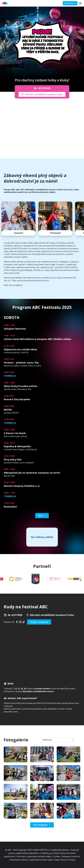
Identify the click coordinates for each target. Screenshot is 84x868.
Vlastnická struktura (19, 860)
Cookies (57, 856)
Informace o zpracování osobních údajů (34, 856)
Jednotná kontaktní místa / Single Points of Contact (53, 860)
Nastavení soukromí (71, 856)
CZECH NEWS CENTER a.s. (39, 850)
